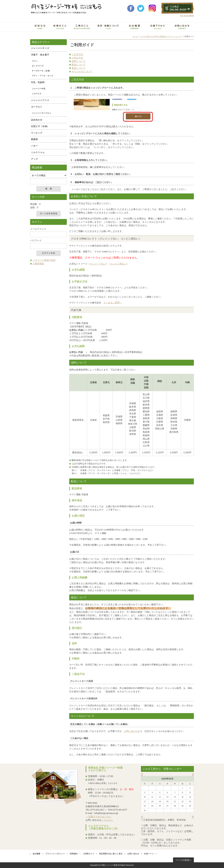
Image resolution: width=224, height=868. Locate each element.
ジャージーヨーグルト (42, 113)
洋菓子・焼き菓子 (40, 55)
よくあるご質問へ (113, 303)
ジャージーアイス (40, 100)
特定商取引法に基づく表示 (111, 854)
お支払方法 (77, 58)
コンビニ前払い (118, 264)
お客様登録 (38, 264)
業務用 (34, 139)
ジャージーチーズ (40, 48)
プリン (35, 61)
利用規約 (74, 854)
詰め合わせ (37, 120)
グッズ (34, 159)
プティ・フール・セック (43, 76)
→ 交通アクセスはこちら (98, 817)
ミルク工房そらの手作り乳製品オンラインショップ (161, 36)
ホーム (135, 36)
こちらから (107, 820)
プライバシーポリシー (55, 854)
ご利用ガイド (88, 854)
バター (34, 146)
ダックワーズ (38, 66)
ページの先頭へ (183, 860)
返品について (79, 68)
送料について (79, 61)
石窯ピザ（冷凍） (40, 126)
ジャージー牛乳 (39, 89)
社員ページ (149, 854)
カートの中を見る (49, 214)
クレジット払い (98, 264)
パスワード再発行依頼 (44, 260)
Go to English (187, 15)
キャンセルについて (82, 71)
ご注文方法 (77, 54)
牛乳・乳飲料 (38, 82)
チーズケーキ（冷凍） (42, 71)
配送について (79, 65)
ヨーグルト (37, 107)
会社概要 (36, 854)
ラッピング (37, 133)
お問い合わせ (131, 731)
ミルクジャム (38, 152)
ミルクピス (37, 94)
